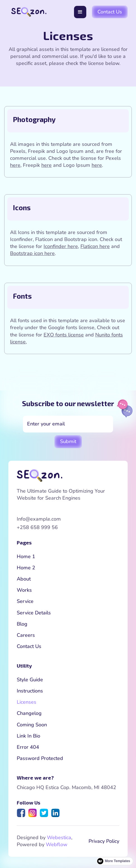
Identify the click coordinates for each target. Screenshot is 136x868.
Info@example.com (39, 519)
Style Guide (30, 680)
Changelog (29, 713)
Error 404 (28, 747)
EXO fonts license (64, 335)
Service (25, 601)
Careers (26, 635)
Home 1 (26, 556)
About (24, 579)
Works (24, 590)
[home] (27, 12)
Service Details (34, 613)
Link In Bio (28, 736)
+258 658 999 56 (37, 527)
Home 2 (26, 568)
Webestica (59, 837)
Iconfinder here (61, 246)
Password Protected (40, 758)
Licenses (27, 702)
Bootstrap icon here (32, 253)
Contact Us (110, 12)
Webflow (57, 844)
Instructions (30, 691)
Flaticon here (95, 246)
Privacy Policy (104, 841)
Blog (22, 624)
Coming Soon (32, 725)
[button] (80, 12)
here (15, 165)
